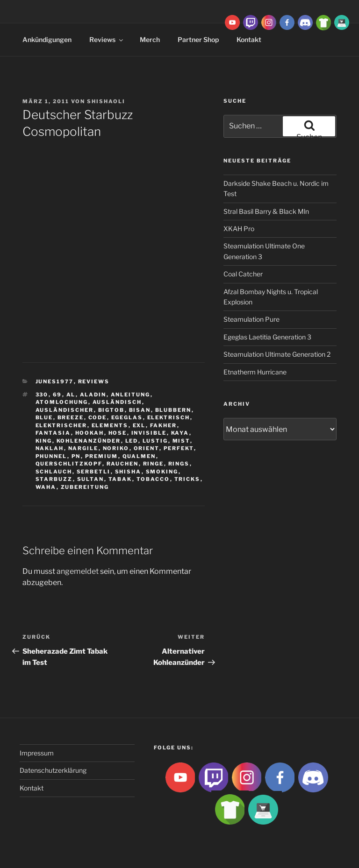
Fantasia (53, 433)
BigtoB (111, 410)
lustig (155, 441)
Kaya (180, 433)
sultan (91, 479)
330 (42, 395)
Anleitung (131, 395)
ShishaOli (106, 101)
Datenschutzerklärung (53, 770)
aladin (93, 395)
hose (118, 433)
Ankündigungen (47, 39)
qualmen (139, 456)
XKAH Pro (239, 229)
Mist (181, 441)
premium (102, 456)
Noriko (116, 448)
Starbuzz (54, 479)
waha (46, 487)
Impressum (37, 753)
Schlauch (54, 472)
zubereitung (85, 487)
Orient (147, 448)
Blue (44, 417)
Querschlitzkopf (69, 464)
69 (57, 395)
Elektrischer (61, 425)
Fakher (164, 425)
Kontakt (32, 788)
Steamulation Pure (251, 319)
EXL (139, 425)
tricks (187, 479)
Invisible (149, 433)
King (44, 441)
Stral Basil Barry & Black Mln (266, 211)
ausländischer (65, 410)
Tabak (120, 479)
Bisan (140, 410)
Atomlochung (62, 402)
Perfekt (179, 448)
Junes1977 (55, 381)
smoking (162, 472)
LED (132, 441)
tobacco (153, 479)
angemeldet (78, 571)
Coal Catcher (243, 274)
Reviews (107, 39)
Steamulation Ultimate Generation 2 (277, 354)
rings (179, 464)
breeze (71, 417)
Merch (150, 39)
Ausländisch (117, 402)
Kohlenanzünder (89, 441)
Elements (110, 425)
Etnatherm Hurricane (255, 372)
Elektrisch (169, 417)
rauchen (123, 464)
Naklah (50, 448)
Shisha (128, 472)
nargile (83, 448)
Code (98, 417)
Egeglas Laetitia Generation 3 (267, 337)
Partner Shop (198, 39)
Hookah (90, 433)
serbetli (94, 472)
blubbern (173, 410)
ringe (154, 464)
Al (71, 395)
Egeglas (127, 417)
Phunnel (51, 456)
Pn (76, 456)
